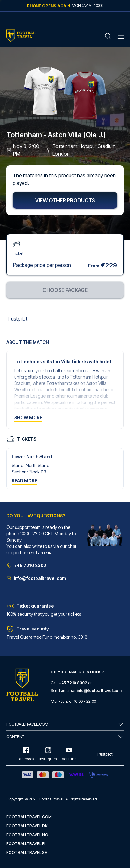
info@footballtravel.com (36, 578)
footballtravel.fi (26, 844)
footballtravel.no (27, 835)
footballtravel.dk (27, 826)
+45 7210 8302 (26, 565)
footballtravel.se (27, 853)
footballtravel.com (29, 817)
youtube (69, 754)
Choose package (65, 290)
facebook (26, 754)
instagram (48, 754)
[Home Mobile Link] (22, 36)
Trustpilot (17, 319)
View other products (65, 200)
